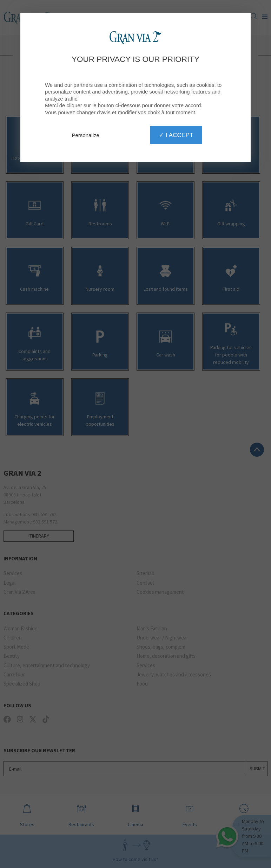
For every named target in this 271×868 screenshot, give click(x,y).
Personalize (86, 135)
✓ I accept (176, 135)
